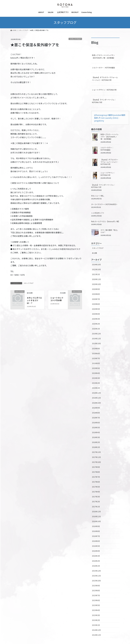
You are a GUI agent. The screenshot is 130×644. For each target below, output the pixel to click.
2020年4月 (96, 314)
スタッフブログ (75, 39)
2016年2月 (96, 561)
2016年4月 (96, 551)
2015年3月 (96, 615)
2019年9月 (96, 349)
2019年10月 (96, 343)
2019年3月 (96, 378)
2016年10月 (96, 521)
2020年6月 (96, 304)
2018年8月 (96, 413)
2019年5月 (96, 368)
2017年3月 (96, 497)
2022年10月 (96, 269)
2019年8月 (96, 353)
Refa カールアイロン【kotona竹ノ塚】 (105, 221)
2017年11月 (96, 457)
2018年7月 (96, 418)
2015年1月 (96, 625)
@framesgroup (101, 115)
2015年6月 (96, 600)
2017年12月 (96, 452)
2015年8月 (96, 590)
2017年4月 (96, 492)
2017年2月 (96, 502)
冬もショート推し (98, 196)
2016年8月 (96, 531)
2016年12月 (96, 512)
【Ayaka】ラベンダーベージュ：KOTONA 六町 (104, 101)
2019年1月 (96, 388)
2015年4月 (96, 610)
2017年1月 (96, 507)
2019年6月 (96, 363)
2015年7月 (96, 595)
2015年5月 (96, 605)
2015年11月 (96, 576)
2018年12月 (96, 393)
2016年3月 (96, 556)
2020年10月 (96, 284)
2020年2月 (96, 324)
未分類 (94, 253)
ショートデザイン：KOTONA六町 (104, 90)
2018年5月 (96, 427)
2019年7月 (96, 358)
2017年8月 (96, 472)
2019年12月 (96, 334)
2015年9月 (96, 586)
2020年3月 (96, 319)
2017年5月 (96, 487)
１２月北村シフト (98, 213)
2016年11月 (96, 516)
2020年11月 (96, 279)
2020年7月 (96, 299)
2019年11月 (96, 339)
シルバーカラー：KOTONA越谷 (103, 68)
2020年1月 (96, 329)
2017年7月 (96, 477)
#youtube (116, 115)
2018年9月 (96, 408)
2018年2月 (96, 442)
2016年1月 (96, 566)
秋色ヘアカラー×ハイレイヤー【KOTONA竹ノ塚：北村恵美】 (103, 57)
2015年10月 (96, 581)
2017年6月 (96, 482)
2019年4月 (96, 373)
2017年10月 (96, 462)
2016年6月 (96, 541)
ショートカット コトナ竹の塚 (58, 299)
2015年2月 (96, 620)
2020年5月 (96, 309)
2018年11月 (96, 398)
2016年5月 (96, 546)
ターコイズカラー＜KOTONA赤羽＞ (104, 204)
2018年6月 (96, 423)
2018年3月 (96, 437)
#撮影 (110, 115)
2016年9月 (96, 526)
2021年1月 (96, 274)
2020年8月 (96, 294)
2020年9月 (96, 289)
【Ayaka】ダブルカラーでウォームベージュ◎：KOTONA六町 (105, 79)
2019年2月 (96, 383)
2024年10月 (96, 264)
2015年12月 (96, 571)
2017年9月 (96, 467)
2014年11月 (96, 635)
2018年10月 (96, 403)
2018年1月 (96, 447)
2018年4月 (96, 432)
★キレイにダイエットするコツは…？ (34, 300)
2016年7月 (96, 536)
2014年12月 (96, 630)
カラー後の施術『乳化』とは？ (110, 231)
